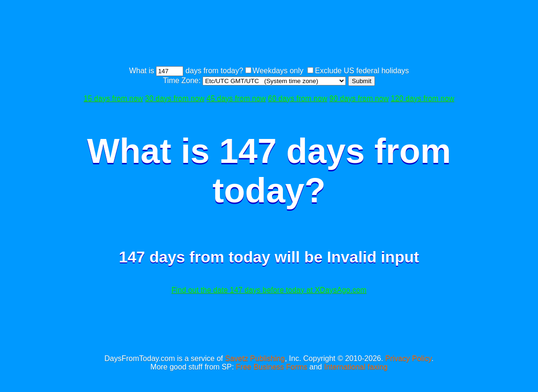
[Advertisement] (269, 34)
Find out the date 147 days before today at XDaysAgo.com (269, 290)
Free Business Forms (272, 367)
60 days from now (297, 98)
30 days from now (175, 98)
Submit (362, 81)
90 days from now (359, 98)
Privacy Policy (408, 358)
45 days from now (236, 98)
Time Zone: (183, 81)
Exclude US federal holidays (362, 71)
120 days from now (423, 98)
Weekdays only (278, 71)
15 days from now (113, 98)
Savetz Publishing (255, 358)
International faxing (356, 367)
